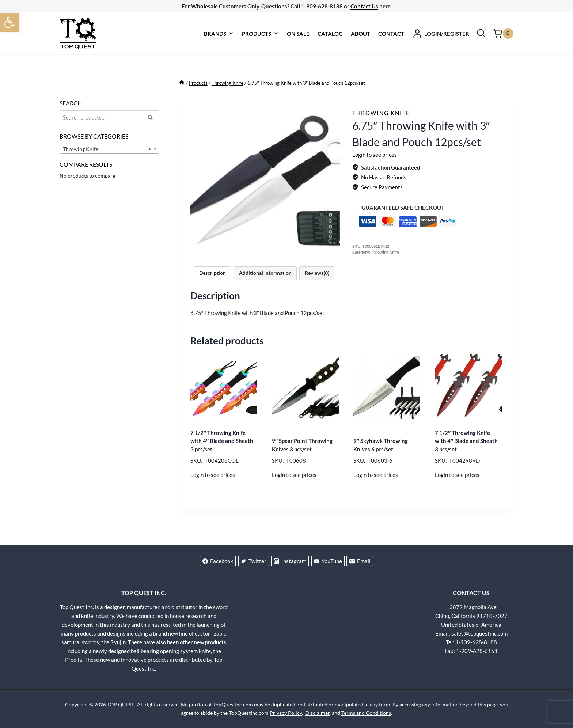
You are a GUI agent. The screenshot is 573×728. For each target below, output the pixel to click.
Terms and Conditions (366, 713)
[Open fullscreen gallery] (333, 245)
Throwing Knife (381, 113)
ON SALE (298, 34)
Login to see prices (375, 155)
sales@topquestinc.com (479, 633)
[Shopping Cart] (503, 33)
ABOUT (361, 34)
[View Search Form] (481, 34)
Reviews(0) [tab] (317, 273)
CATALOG (330, 34)
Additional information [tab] (265, 273)
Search (152, 118)
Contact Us (364, 6)
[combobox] (109, 149)
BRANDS (219, 34)
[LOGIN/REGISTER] (441, 34)
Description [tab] (212, 273)
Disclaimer (317, 713)
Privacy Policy (286, 713)
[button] (10, 22)
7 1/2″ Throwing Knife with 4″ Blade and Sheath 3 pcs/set (222, 441)
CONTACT (391, 34)
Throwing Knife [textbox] (107, 149)
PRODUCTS (260, 34)
